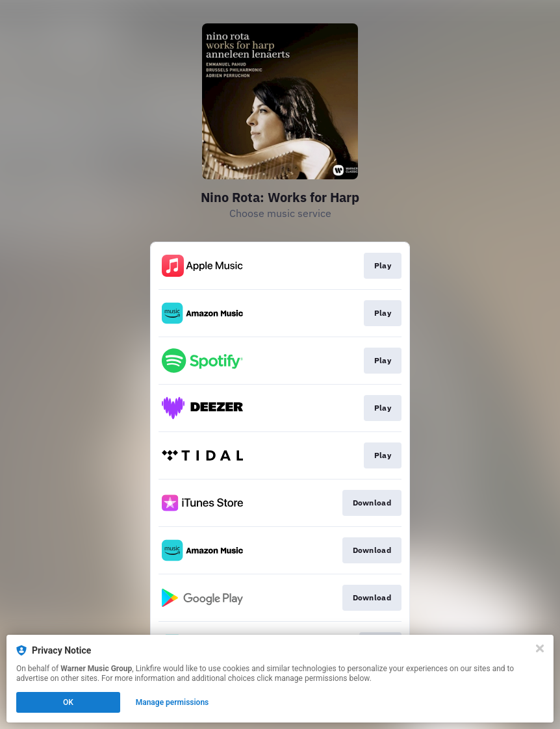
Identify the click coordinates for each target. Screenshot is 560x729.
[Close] (540, 648)
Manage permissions (172, 702)
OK (68, 702)
